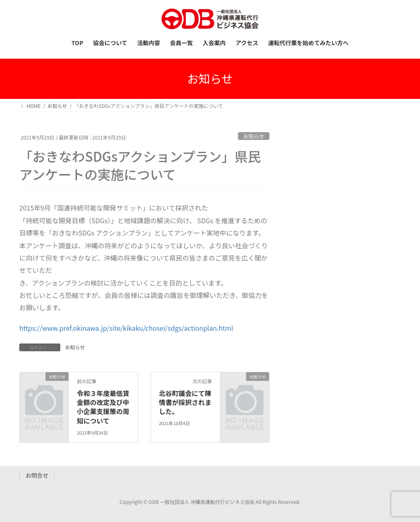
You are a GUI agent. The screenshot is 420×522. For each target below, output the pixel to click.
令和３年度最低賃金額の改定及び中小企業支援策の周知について (103, 407)
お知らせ (254, 136)
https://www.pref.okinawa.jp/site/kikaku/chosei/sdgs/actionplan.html (126, 328)
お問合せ (37, 475)
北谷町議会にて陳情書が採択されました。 (185, 402)
